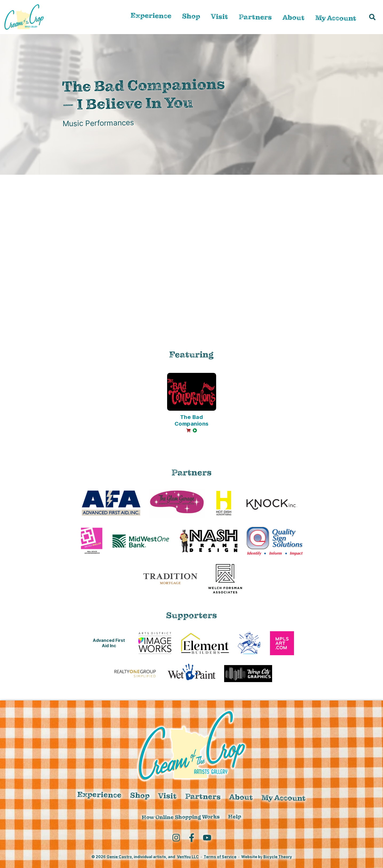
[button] (372, 17)
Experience (151, 16)
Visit (219, 17)
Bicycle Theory (278, 857)
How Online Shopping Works (181, 817)
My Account (336, 18)
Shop (191, 16)
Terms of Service (220, 857)
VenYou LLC (188, 857)
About (294, 17)
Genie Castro (119, 857)
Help (235, 817)
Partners (255, 17)
